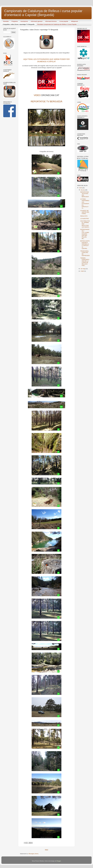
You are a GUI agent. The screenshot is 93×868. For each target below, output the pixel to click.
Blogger (59, 861)
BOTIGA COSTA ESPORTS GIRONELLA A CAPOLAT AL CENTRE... (85, 245)
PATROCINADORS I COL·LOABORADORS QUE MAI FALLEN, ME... (85, 234)
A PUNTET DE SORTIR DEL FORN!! (85, 212)
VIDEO (37, 95)
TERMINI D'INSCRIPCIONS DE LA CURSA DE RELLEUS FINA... (85, 262)
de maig (83, 269)
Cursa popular (64, 21)
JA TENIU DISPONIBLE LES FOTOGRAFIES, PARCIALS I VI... (85, 204)
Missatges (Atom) (34, 854)
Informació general (37, 21)
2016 (81, 188)
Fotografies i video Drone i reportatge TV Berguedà (19, 24)
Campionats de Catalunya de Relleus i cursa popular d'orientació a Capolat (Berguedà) (43, 13)
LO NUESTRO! (85, 219)
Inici (46, 850)
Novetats (6, 21)
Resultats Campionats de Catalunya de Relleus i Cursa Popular (57, 24)
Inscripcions (24, 21)
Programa (15, 21)
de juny (83, 190)
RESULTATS (84, 216)
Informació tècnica (51, 21)
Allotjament (74, 21)
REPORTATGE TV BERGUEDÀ (46, 101)
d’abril (82, 271)
